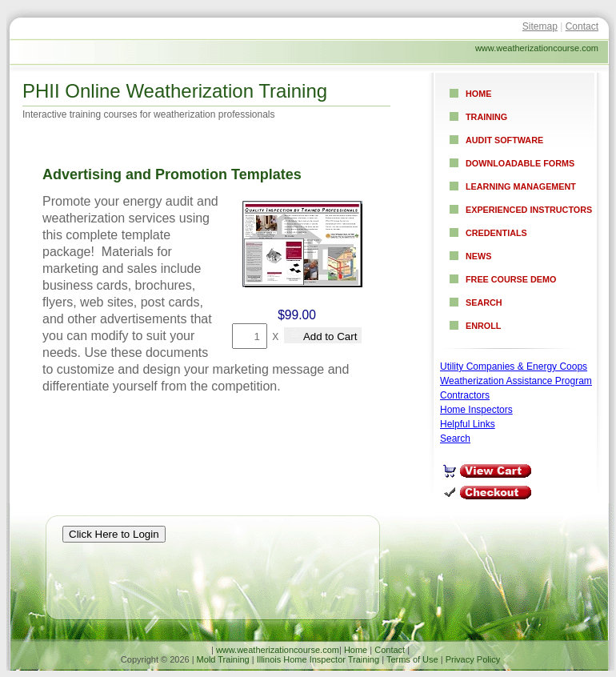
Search (484, 302)
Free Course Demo (511, 279)
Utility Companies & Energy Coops (514, 367)
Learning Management (521, 186)
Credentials (496, 233)
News (478, 256)
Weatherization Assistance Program (516, 381)
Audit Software (504, 140)
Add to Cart (323, 335)
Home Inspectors (476, 410)
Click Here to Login (114, 534)
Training (486, 117)
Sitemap (540, 26)
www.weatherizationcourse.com (278, 650)
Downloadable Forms (520, 163)
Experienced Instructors (529, 210)
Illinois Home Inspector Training (318, 659)
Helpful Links (468, 424)
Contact (582, 26)
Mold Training (223, 659)
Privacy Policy (473, 659)
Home (478, 94)
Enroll (483, 326)
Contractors (465, 395)
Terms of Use (412, 659)
